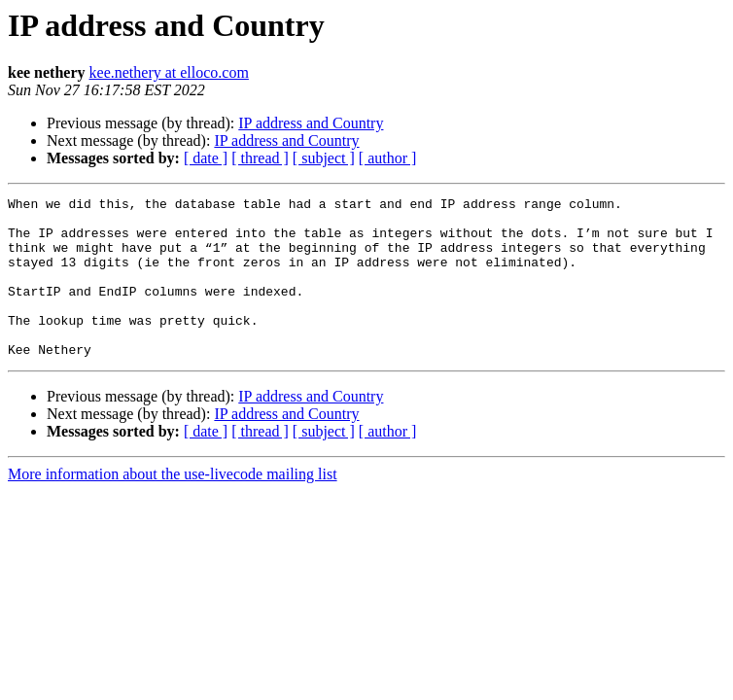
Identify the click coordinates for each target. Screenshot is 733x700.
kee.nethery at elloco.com (169, 72)
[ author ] (388, 158)
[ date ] (206, 158)
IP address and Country (311, 123)
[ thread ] (260, 158)
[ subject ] (324, 158)
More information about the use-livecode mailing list (173, 506)
